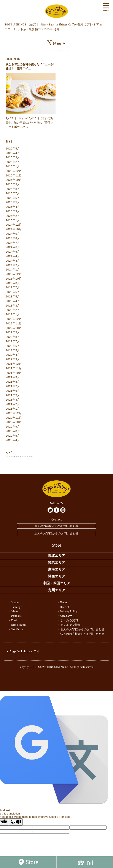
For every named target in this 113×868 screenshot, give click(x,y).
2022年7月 (13, 341)
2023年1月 (13, 314)
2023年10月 (14, 279)
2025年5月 (13, 202)
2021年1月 (13, 409)
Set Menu (17, 629)
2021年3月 (13, 400)
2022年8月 (13, 337)
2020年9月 (13, 427)
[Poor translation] (16, 822)
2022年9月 (13, 332)
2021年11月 (14, 368)
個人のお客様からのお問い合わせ (56, 526)
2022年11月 (14, 323)
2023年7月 (13, 287)
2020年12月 (14, 413)
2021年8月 (13, 382)
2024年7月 (13, 243)
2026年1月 (13, 166)
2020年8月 (13, 431)
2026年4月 (13, 153)
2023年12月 (14, 274)
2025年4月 (13, 207)
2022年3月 (13, 359)
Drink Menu (19, 625)
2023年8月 (13, 283)
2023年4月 (13, 301)
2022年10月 (14, 328)
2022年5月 (13, 350)
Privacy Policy (69, 612)
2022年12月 (14, 319)
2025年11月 (14, 175)
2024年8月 (13, 238)
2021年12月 (14, 364)
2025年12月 (14, 171)
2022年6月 (13, 346)
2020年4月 (13, 440)
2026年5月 (13, 149)
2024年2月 (13, 265)
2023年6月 (13, 292)
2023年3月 (13, 306)
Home (15, 602)
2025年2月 (13, 216)
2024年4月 (13, 256)
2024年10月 (14, 229)
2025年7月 (13, 193)
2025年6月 (13, 198)
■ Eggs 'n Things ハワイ (23, 651)
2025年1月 (13, 220)
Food (14, 620)
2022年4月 (13, 355)
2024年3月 (13, 261)
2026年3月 (13, 157)
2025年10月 (14, 180)
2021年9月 (13, 377)
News (64, 602)
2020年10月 (14, 422)
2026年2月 (13, 162)
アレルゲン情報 (71, 625)
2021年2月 (13, 404)
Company (66, 616)
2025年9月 (13, 184)
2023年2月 (13, 310)
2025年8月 (13, 189)
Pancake (17, 616)
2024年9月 (13, 234)
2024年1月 (13, 270)
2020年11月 (14, 418)
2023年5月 (13, 296)
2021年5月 (13, 395)
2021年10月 (14, 373)
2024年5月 (13, 252)
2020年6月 (13, 436)
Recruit (65, 607)
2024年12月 (14, 225)
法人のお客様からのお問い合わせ (56, 533)
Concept (17, 607)
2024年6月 (13, 247)
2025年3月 (13, 211)
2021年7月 (13, 386)
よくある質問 (69, 620)
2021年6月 (13, 391)
